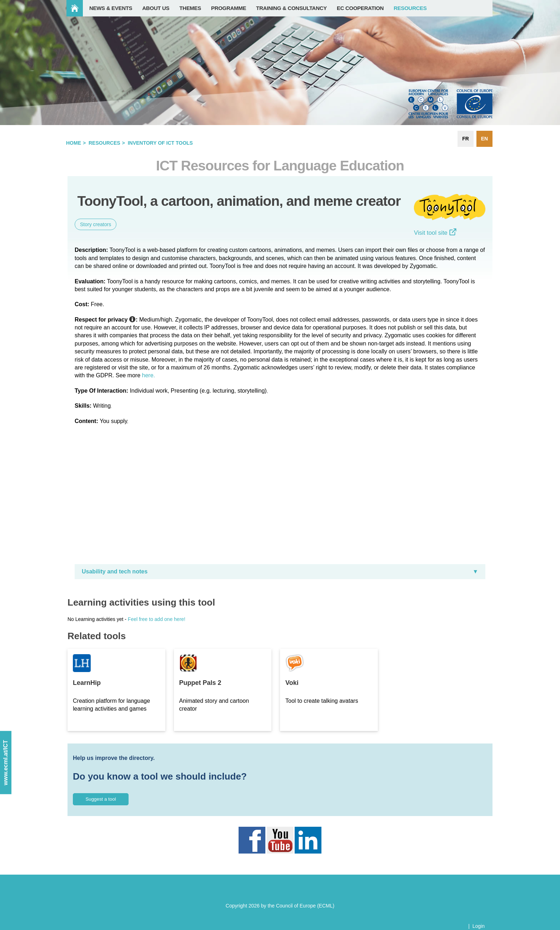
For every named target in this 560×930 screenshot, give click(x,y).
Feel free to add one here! (157, 619)
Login (479, 926)
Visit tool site (435, 233)
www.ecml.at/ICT (6, 763)
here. (149, 375)
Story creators (96, 224)
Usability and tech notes (115, 571)
